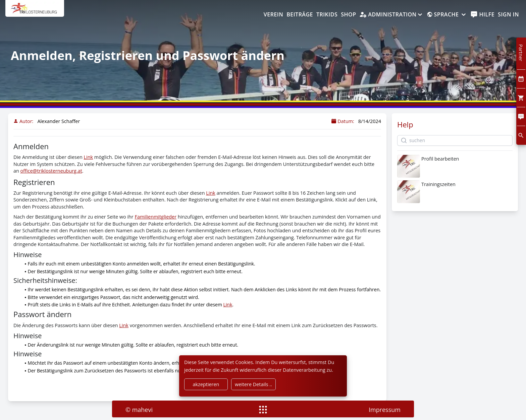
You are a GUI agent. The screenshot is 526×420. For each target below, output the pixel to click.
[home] (35, 12)
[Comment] (521, 116)
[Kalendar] (521, 79)
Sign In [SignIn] (508, 14)
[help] (483, 15)
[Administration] (391, 15)
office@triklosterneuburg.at (51, 171)
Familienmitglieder (155, 217)
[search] (521, 135)
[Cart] (521, 98)
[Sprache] (447, 15)
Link (89, 157)
